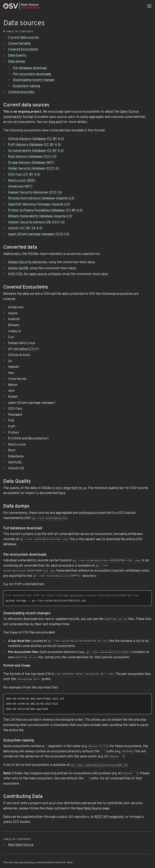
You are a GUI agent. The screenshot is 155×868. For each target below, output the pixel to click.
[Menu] (149, 6)
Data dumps (17, 62)
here (91, 262)
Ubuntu (14, 228)
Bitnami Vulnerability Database (30, 216)
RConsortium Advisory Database (31, 198)
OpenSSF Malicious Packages (29, 205)
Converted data (19, 44)
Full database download (30, 68)
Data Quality (17, 56)
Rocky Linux (17, 181)
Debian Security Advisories (28, 262)
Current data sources (24, 38)
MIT (50, 163)
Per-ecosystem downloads (32, 74)
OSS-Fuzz (15, 175)
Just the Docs (26, 863)
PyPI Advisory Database (25, 145)
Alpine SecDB (18, 268)
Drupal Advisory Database (27, 163)
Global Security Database (27, 169)
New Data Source (89, 809)
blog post (56, 122)
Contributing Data (21, 92)
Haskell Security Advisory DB (29, 222)
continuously (88, 513)
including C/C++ (26, 349)
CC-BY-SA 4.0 (31, 228)
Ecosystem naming (26, 86)
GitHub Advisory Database (27, 139)
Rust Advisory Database (25, 157)
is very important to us (70, 488)
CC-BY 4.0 (55, 139)
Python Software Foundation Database (36, 211)
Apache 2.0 (65, 198)
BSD (31, 181)
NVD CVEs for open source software (35, 274)
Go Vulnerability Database (27, 151)
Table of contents (20, 32)
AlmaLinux (16, 187)
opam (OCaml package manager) (32, 234)
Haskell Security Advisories (28, 193)
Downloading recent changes (34, 80)
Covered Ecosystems (23, 50)
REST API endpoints (109, 817)
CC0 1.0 (50, 157)
